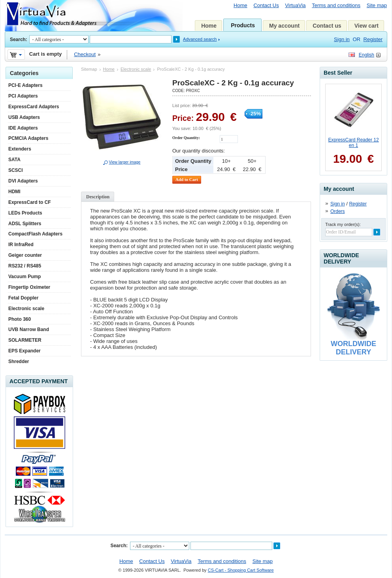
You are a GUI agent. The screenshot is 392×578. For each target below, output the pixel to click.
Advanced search (200, 39)
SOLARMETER (25, 340)
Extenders (20, 149)
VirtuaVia (295, 5)
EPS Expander (24, 351)
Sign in (342, 39)
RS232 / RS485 (25, 266)
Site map (377, 5)
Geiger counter (25, 255)
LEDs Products (25, 213)
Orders (338, 211)
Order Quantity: (186, 138)
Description (98, 197)
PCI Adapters (23, 96)
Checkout (85, 54)
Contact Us (266, 5)
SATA (14, 160)
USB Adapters (24, 117)
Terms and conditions (336, 5)
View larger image (125, 162)
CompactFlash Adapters (35, 234)
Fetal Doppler (23, 298)
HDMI (14, 192)
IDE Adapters (23, 128)
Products (243, 25)
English (367, 55)
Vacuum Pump (24, 277)
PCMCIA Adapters (28, 138)
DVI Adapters (23, 181)
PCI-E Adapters (25, 85)
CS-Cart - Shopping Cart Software (241, 570)
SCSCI (16, 170)
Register (373, 39)
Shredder (19, 361)
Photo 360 (20, 319)
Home (240, 5)
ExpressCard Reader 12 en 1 (353, 143)
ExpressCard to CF (30, 202)
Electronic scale (136, 69)
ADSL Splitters (25, 224)
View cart (367, 26)
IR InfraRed (21, 245)
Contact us (327, 26)
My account (284, 26)
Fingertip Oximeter (29, 287)
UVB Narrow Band (29, 329)
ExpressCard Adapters (34, 107)
